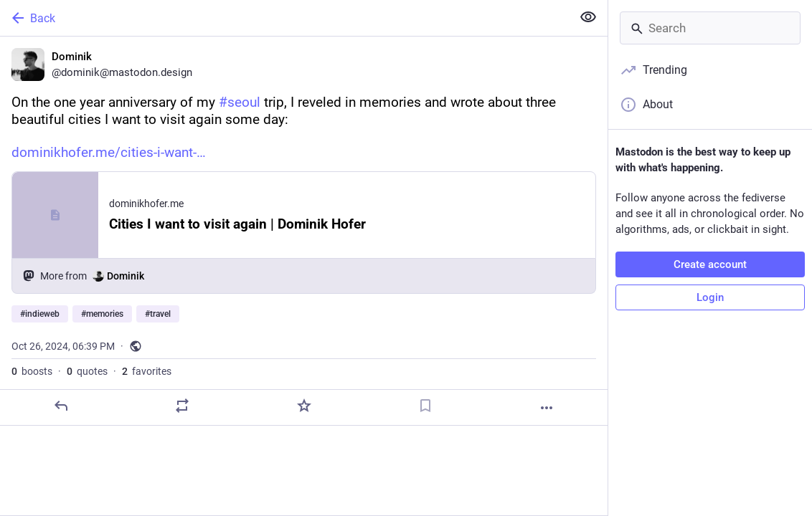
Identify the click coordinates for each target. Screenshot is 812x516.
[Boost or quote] (182, 406)
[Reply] (61, 406)
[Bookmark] (425, 406)
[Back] (284, 18)
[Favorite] (304, 406)
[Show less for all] (588, 17)
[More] (547, 408)
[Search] (710, 28)
